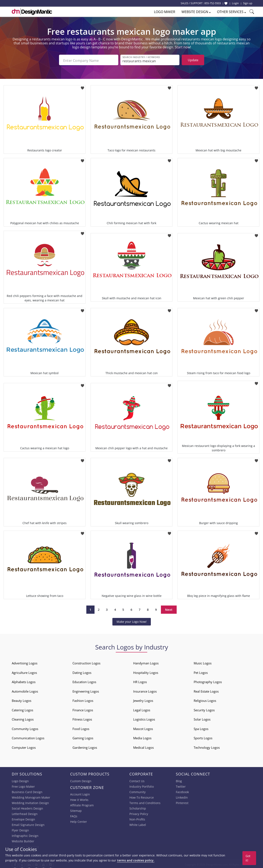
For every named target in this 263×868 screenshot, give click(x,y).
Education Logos (84, 681)
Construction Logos (86, 662)
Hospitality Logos (146, 671)
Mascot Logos (143, 728)
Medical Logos (143, 746)
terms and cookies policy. (136, 860)
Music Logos (203, 662)
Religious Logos (205, 699)
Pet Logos (201, 671)
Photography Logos (208, 681)
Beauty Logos (22, 699)
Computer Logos (24, 746)
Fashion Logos (83, 699)
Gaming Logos (83, 737)
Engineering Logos (86, 690)
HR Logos (140, 681)
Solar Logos (202, 718)
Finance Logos (83, 709)
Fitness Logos (82, 718)
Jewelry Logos (143, 699)
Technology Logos (207, 746)
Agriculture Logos (24, 671)
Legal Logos (142, 709)
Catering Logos (22, 709)
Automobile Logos (25, 690)
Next (169, 608)
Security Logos (204, 709)
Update (193, 60)
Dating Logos (82, 671)
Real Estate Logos (206, 690)
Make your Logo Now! (132, 620)
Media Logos (142, 737)
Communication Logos (28, 737)
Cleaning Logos (23, 718)
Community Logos (25, 728)
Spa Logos (201, 728)
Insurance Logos (145, 690)
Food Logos (81, 728)
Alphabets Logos (24, 681)
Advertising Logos (25, 662)
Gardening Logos (85, 746)
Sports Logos (203, 737)
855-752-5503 (213, 3)
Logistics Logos (144, 718)
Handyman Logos (146, 662)
